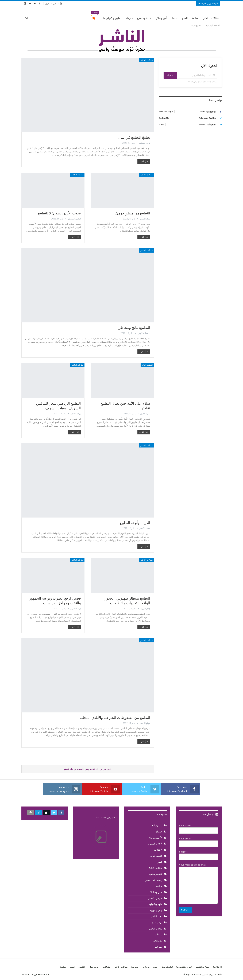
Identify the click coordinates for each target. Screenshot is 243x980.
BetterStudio (44, 975)
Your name (199, 828)
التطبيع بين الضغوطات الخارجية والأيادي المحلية (115, 718)
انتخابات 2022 (155, 868)
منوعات (129, 18)
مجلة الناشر (157, 916)
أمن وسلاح (161, 18)
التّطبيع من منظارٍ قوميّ (133, 213)
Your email (199, 841)
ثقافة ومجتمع (144, 18)
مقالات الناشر (211, 18)
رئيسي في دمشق (154, 880)
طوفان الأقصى (155, 898)
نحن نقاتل (158, 941)
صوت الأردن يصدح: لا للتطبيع (59, 213)
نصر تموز (158, 947)
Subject (199, 854)
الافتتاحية (158, 850)
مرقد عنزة (157, 923)
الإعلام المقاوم (155, 844)
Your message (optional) (199, 883)
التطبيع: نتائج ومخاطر (134, 328)
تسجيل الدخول (54, 3)
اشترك (170, 75)
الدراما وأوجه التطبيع (135, 523)
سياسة (195, 18)
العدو (185, 18)
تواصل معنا (210, 814)
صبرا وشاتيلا (156, 892)
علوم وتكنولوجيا (112, 18)
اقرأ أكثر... (144, 161)
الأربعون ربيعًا (156, 838)
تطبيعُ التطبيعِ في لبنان (134, 137)
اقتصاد (175, 18)
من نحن (146, 967)
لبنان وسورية (156, 910)
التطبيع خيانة (147, 365)
